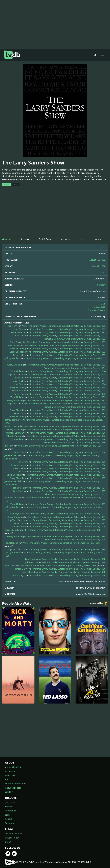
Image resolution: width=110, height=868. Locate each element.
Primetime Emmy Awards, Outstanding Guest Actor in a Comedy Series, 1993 (66, 342)
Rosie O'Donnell (13, 426)
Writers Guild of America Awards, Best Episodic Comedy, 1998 (74, 559)
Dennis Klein (19, 355)
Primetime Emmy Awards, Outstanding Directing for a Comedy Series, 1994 (67, 371)
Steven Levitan (18, 465)
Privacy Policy (12, 838)
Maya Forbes (19, 381)
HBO (103, 272)
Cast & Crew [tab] (45, 239)
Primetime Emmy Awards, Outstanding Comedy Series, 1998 (75, 539)
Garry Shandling (18, 349)
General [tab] (6, 239)
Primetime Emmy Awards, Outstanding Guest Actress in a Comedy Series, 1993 (65, 345)
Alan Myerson (17, 514)
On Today (10, 802)
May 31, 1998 (99, 266)
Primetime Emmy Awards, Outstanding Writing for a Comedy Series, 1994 (68, 378)
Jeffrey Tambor (12, 358)
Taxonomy (10, 823)
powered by (99, 604)
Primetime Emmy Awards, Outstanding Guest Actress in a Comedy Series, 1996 (65, 426)
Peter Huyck (20, 575)
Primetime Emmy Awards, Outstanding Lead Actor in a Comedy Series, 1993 (67, 365)
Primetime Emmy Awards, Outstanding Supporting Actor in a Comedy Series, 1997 (63, 520)
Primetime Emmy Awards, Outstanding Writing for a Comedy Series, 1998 (68, 527)
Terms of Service (14, 833)
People (9, 819)
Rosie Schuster (18, 332)
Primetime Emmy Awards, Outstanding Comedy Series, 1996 (75, 442)
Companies (11, 811)
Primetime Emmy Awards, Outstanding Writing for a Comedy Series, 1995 (68, 394)
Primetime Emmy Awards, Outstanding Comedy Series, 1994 (75, 368)
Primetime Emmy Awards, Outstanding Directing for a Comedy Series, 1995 (67, 397)
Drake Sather (19, 391)
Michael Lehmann (15, 433)
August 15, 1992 (97, 260)
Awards (9, 807)
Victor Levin (20, 378)
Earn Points (11, 771)
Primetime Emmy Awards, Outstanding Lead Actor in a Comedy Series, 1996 (67, 429)
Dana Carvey (16, 342)
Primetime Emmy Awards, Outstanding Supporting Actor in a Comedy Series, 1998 (63, 549)
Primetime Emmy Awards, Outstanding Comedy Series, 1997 (75, 494)
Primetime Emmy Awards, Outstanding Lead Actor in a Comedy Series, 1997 (67, 517)
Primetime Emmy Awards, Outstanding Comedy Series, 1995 (75, 407)
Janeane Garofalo (13, 455)
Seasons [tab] (25, 239)
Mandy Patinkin (15, 436)
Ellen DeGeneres (13, 497)
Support (9, 792)
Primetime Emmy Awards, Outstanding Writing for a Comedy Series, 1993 (68, 329)
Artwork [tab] (65, 239)
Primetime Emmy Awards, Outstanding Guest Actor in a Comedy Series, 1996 (66, 436)
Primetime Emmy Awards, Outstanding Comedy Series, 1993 (75, 339)
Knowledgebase (13, 788)
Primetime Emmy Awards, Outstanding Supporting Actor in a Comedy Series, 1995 (63, 403)
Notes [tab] (98, 239)
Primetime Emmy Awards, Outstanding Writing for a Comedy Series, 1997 (68, 472)
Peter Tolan (20, 336)
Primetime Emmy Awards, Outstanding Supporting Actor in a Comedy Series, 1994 (63, 374)
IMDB (103, 304)
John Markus (20, 488)
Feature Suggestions (15, 784)
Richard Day (20, 569)
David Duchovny (15, 475)
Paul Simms (20, 329)
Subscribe (10, 775)
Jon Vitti (22, 462)
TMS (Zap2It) (99, 307)
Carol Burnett (14, 345)
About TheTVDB (13, 767)
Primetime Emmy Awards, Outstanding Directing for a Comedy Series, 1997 (67, 504)
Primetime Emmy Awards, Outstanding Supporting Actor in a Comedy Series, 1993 (63, 326)
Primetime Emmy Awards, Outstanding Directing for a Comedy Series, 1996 (67, 433)
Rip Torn (13, 326)
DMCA (8, 842)
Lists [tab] (82, 239)
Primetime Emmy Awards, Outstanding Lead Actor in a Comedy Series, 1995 (67, 400)
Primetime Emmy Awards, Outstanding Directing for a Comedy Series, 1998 (61, 543)
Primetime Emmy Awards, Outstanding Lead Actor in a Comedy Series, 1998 (67, 536)
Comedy (101, 285)
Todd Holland (17, 371)
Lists (7, 815)
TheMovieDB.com (97, 310)
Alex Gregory (19, 527)
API (7, 780)
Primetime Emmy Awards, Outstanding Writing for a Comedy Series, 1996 (68, 416)
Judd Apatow (19, 491)
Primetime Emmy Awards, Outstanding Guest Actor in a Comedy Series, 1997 (66, 475)
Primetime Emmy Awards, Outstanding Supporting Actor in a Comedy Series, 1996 (60, 446)
